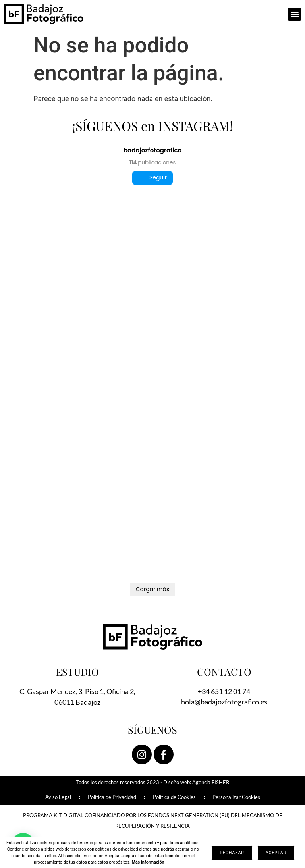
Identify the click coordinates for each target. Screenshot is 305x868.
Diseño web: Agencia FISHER (196, 782)
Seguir (152, 178)
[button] (294, 14)
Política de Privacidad (112, 797)
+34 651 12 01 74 (224, 691)
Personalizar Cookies (236, 797)
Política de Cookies (174, 797)
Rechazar (232, 853)
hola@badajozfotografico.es (224, 702)
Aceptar (276, 853)
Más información (148, 862)
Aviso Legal (58, 797)
